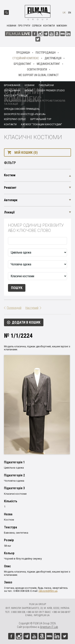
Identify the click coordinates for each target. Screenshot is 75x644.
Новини (11, 26)
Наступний (32, 308)
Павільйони (46, 85)
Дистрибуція (53, 58)
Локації (9, 212)
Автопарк (11, 200)
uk (64, 13)
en (70, 13)
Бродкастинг (22, 64)
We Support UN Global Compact (38, 75)
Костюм (10, 175)
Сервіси (37, 26)
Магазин (62, 26)
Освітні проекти (37, 69)
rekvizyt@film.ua (48, 591)
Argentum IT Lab (49, 627)
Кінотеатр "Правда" (16, 96)
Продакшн (23, 53)
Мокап (29, 91)
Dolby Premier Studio (51, 91)
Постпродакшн (46, 53)
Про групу (24, 26)
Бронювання (12, 85)
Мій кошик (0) (26, 152)
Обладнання (12, 91)
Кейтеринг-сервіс (15, 119)
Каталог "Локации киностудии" (41, 124)
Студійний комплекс (26, 58)
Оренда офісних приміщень (22, 109)
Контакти (49, 26)
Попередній (14, 308)
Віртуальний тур (41, 119)
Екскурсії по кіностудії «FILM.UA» (25, 114)
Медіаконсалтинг (48, 64)
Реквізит (10, 188)
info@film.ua (42, 615)
